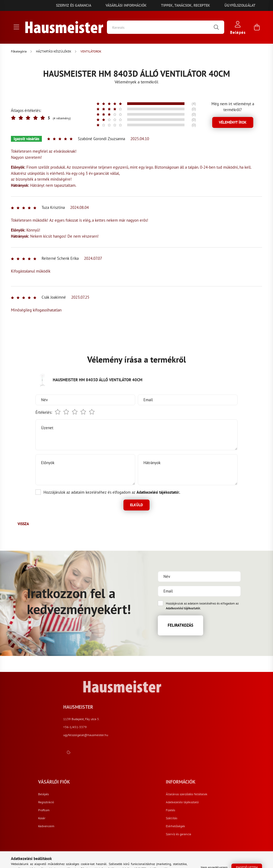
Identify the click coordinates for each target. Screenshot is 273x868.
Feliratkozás (180, 625)
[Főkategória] (19, 51)
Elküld (136, 505)
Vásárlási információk (126, 5)
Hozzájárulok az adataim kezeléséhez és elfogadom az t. (112, 492)
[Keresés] (166, 27)
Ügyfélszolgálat (240, 5)
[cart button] (257, 27)
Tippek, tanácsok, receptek (186, 5)
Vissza (23, 524)
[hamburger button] (16, 27)
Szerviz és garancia (74, 5)
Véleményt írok (233, 122)
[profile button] (238, 27)
